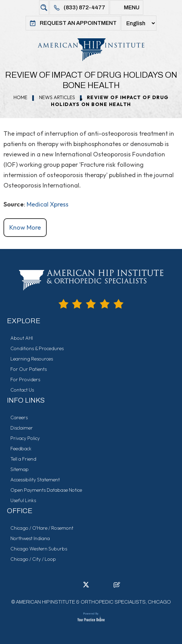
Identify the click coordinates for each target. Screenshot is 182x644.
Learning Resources (32, 359)
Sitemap (20, 469)
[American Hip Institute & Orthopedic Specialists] (91, 50)
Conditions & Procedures (37, 348)
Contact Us (22, 390)
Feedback (21, 449)
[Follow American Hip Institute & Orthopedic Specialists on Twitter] (86, 587)
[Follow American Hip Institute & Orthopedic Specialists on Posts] (117, 587)
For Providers (25, 379)
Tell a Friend (23, 459)
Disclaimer (22, 428)
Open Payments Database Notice (46, 490)
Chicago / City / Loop (33, 559)
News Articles (57, 97)
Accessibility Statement (35, 480)
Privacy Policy (25, 438)
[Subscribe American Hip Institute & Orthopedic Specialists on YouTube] (107, 587)
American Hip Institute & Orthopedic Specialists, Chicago (93, 602)
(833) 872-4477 (84, 7)
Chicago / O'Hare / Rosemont (42, 528)
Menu (132, 7)
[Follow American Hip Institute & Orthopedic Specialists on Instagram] (96, 587)
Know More (25, 227)
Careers (19, 417)
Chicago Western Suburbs (39, 549)
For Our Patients (29, 369)
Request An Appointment (78, 23)
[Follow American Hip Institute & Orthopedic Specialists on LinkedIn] (75, 587)
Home (20, 97)
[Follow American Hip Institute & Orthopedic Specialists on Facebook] (65, 587)
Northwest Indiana (30, 538)
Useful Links (23, 500)
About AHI (22, 338)
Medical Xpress (48, 204)
